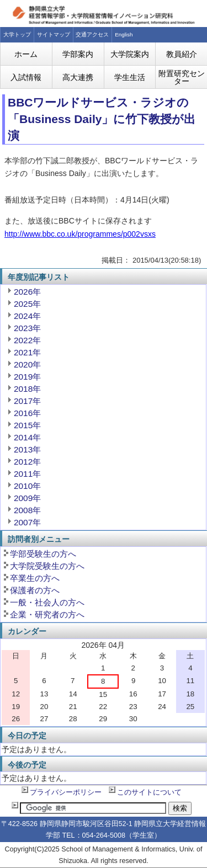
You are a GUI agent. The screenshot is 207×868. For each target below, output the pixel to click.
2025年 (27, 304)
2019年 (27, 377)
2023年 (27, 328)
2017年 (27, 401)
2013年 (27, 449)
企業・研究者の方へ (47, 614)
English (124, 34)
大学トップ (17, 34)
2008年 (27, 510)
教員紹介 (182, 54)
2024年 (27, 316)
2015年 (27, 425)
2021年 (27, 352)
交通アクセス (92, 34)
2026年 (27, 292)
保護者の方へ (35, 590)
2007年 (27, 522)
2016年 (27, 413)
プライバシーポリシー (66, 792)
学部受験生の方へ (43, 554)
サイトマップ (54, 34)
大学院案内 (130, 54)
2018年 (27, 389)
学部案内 (78, 54)
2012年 (27, 462)
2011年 (27, 474)
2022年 (27, 340)
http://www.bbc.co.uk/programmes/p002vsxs (80, 234)
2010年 (27, 486)
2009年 (27, 498)
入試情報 (26, 77)
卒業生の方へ (35, 578)
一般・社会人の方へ (47, 602)
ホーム (26, 54)
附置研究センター (182, 77)
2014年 (27, 437)
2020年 (27, 364)
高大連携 (78, 77)
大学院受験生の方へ (47, 566)
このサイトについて (149, 792)
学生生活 (130, 77)
